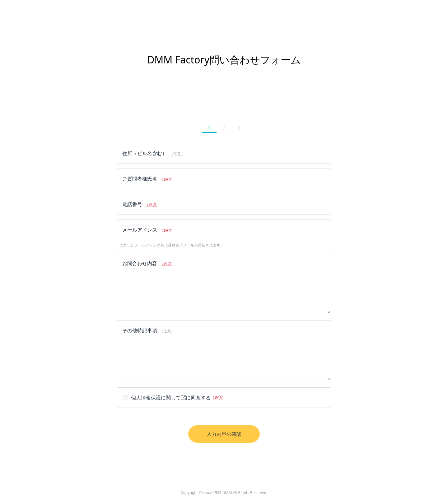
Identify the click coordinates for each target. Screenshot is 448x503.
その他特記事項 (148, 330)
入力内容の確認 (224, 434)
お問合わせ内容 (148, 263)
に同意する (174, 398)
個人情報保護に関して (158, 398)
